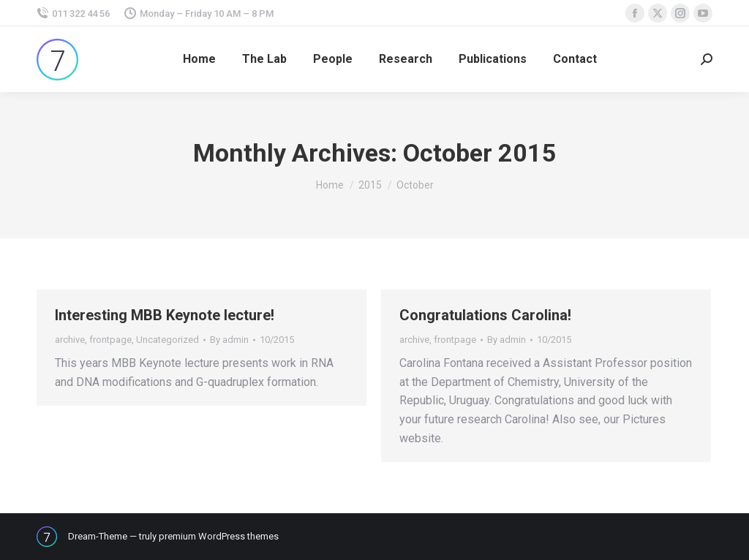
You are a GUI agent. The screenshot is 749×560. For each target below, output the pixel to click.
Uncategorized (168, 340)
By (229, 340)
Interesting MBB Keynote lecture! (165, 315)
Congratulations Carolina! (485, 315)
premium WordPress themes (219, 536)
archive (70, 340)
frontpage (110, 340)
